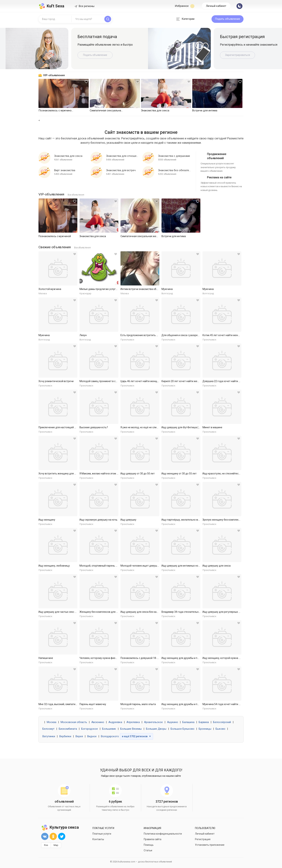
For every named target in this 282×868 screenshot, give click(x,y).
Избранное (185, 6)
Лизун (83, 335)
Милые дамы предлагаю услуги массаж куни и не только (113, 289)
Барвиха (204, 722)
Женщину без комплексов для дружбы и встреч (108, 612)
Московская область (74, 722)
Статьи (148, 850)
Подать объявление (228, 19)
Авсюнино (98, 722)
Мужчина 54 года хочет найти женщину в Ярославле (234, 704)
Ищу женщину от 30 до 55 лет (179, 474)
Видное (92, 736)
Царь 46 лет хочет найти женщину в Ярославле (149, 381)
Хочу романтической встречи (56, 381)
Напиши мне (46, 658)
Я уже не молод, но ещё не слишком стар (145, 427)
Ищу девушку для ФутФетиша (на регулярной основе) (194, 427)
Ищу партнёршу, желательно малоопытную (187, 520)
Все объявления (76, 195)
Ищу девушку (128, 520)
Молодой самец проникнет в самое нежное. (106, 381)
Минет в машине (212, 427)
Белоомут (48, 729)
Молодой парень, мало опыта (138, 704)
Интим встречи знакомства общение (142, 289)
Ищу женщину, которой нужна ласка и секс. (228, 658)
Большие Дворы (156, 729)
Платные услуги (102, 834)
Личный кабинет (216, 6)
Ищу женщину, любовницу (54, 566)
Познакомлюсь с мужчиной (55, 236)
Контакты (98, 839)
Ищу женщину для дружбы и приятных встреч (189, 658)
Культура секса (60, 827)
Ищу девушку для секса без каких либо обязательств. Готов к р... (159, 612)
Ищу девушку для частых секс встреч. (61, 612)
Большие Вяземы (131, 729)
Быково (220, 729)
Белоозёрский (222, 722)
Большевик (109, 729)
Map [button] (56, 845)
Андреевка (115, 722)
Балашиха (188, 722)
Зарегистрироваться (238, 55)
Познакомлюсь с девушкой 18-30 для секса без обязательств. (157, 658)
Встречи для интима (174, 236)
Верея (79, 736)
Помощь (149, 845)
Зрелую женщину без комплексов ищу (225, 520)
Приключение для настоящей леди (59, 427)
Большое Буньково (183, 729)
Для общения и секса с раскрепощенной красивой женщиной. (198, 335)
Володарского (110, 736)
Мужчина (167, 289)
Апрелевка (133, 722)
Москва (52, 722)
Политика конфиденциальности (163, 834)
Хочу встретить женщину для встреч (61, 474)
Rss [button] (46, 845)
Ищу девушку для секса (217, 566)
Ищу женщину (47, 520)
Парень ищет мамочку (93, 704)
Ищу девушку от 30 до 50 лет (138, 474)
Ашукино (173, 722)
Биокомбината (68, 729)
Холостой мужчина (50, 289)
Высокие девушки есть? (94, 427)
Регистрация (203, 839)
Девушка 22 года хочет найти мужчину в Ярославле (233, 381)
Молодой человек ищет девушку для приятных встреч (153, 566)
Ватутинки (49, 736)
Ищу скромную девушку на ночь (98, 520)
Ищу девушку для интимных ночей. (182, 566)
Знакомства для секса (93, 236)
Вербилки (65, 736)
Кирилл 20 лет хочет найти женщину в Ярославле (191, 381)
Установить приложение (210, 845)
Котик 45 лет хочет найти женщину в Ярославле (231, 335)
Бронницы (205, 729)
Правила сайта (153, 839)
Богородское (90, 729)
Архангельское (153, 722)
